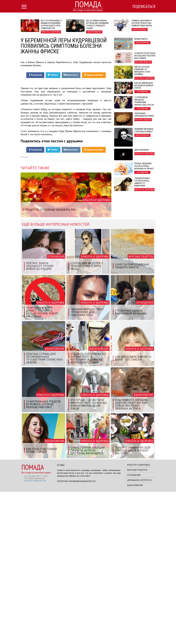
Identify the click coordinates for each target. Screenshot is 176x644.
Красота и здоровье (139, 617)
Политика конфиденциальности (76, 633)
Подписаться (144, 6)
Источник (24, 309)
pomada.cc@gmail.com (35, 633)
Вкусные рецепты (137, 622)
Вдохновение (135, 637)
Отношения (134, 627)
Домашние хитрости (139, 632)
